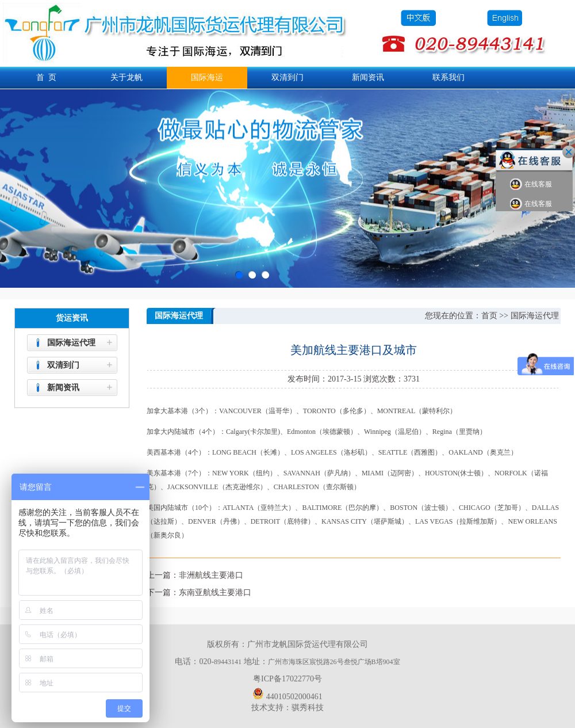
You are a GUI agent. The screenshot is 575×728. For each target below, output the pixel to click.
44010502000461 (287, 693)
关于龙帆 (126, 77)
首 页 (46, 77)
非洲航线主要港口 (211, 575)
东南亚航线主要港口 (215, 592)
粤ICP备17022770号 (287, 679)
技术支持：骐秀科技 (287, 708)
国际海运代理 (71, 343)
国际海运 (207, 77)
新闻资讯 (368, 77)
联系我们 (448, 77)
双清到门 (287, 77)
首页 (489, 316)
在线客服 (531, 184)
